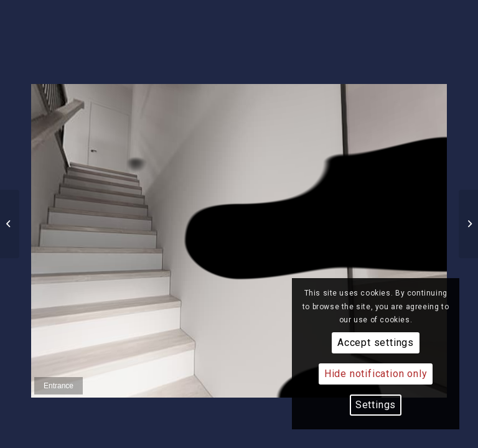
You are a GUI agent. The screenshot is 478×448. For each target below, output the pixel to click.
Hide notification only (376, 374)
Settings (376, 405)
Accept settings (376, 343)
